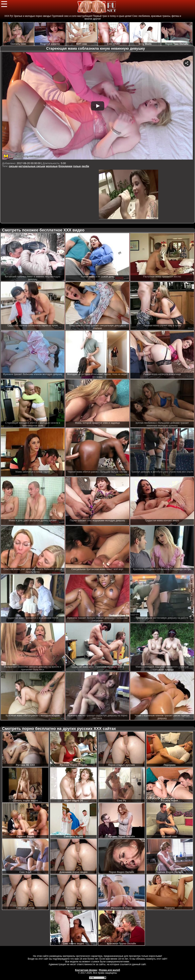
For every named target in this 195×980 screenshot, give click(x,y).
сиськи (13, 166)
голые (77, 166)
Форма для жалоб (110, 970)
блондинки (65, 166)
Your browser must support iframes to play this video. (97, 106)
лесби (85, 166)
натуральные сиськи (32, 166)
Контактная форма (86, 970)
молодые (52, 166)
